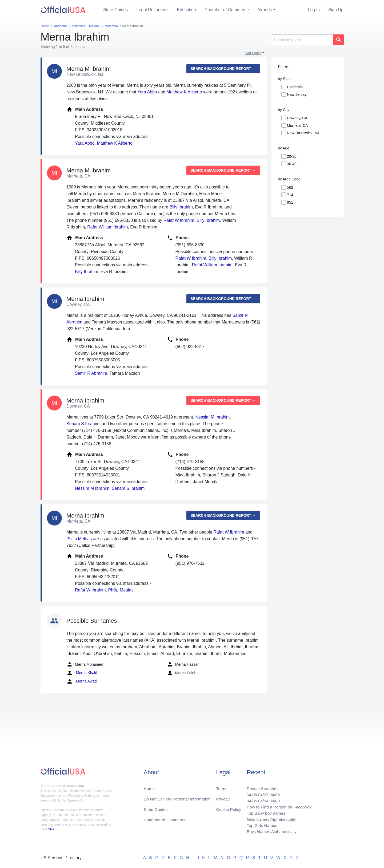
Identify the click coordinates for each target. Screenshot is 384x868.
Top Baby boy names (264, 812)
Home (149, 786)
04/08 (250, 793)
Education (187, 10)
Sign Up (336, 10)
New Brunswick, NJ (303, 133)
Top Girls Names (260, 825)
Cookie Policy (229, 808)
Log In (314, 10)
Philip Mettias (79, 539)
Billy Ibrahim (181, 207)
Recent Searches (261, 786)
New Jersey (297, 94)
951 (290, 202)
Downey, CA (297, 118)
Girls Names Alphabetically (270, 818)
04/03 (273, 799)
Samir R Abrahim (91, 373)
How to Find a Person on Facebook (278, 806)
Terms (222, 786)
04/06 (273, 793)
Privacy (223, 797)
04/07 (262, 793)
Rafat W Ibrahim (179, 220)
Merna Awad (81, 681)
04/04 (262, 799)
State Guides (116, 10)
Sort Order (253, 53)
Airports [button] (265, 10)
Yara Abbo (147, 92)
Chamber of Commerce (227, 10)
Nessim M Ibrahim (213, 417)
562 (290, 187)
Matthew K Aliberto (184, 92)
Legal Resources (153, 10)
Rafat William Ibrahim (107, 227)
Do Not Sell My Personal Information (178, 797)
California (295, 87)
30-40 (292, 164)
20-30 (292, 156)
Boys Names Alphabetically (270, 831)
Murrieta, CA (297, 125)
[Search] (302, 40)
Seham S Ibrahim (83, 424)
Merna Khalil (82, 673)
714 (290, 195)
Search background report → (223, 69)
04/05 (250, 799)
